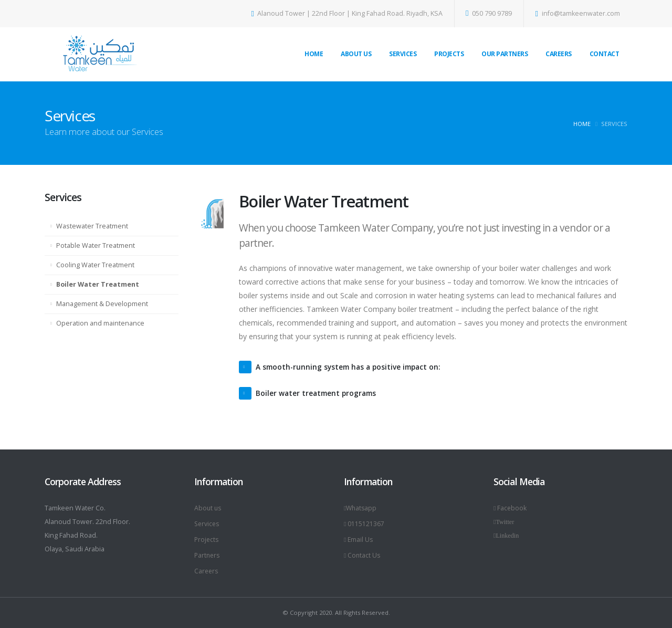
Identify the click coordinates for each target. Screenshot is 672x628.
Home (314, 54)
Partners (208, 555)
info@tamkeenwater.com (577, 13)
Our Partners (505, 54)
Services (403, 54)
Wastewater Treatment (92, 226)
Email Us (359, 540)
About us (208, 508)
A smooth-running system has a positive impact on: (351, 367)
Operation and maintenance (100, 323)
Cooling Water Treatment (95, 265)
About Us (356, 54)
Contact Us (363, 555)
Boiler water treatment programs (318, 393)
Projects (449, 54)
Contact (605, 54)
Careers (559, 54)
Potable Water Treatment (96, 245)
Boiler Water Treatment (98, 284)
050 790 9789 (489, 13)
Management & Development (102, 304)
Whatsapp (361, 508)
